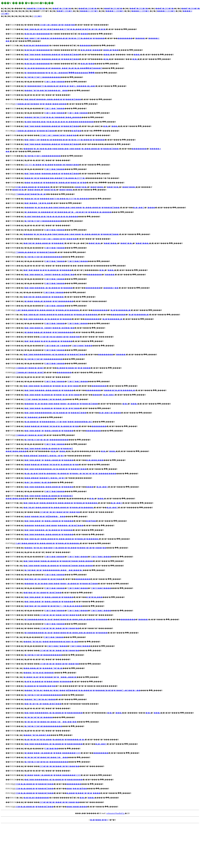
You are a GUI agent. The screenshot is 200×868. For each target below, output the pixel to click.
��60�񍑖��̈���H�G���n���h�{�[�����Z (33, 187)
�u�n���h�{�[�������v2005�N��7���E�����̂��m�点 (59, 422)
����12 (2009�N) (141, 11)
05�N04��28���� (80, 646)
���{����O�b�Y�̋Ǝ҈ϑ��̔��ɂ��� (45, 517)
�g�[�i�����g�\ (121, 310)
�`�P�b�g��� (94, 597)
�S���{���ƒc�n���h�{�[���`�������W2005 (53, 753)
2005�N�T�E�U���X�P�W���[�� (59, 628)
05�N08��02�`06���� (57, 346)
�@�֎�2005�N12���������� (43, 77)
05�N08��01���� (55, 364)
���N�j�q (81, 187)
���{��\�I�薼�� (77, 789)
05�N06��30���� (55, 557)
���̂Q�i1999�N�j (62, 8)
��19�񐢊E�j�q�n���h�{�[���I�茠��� (34, 784)
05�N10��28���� (55, 169)
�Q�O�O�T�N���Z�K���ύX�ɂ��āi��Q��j (51, 722)
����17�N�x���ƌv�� (37, 735)
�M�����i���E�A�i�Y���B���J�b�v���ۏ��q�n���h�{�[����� (66, 619)
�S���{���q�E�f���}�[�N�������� (49, 301)
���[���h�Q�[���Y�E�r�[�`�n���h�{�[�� (52, 426)
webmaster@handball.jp (116, 813)
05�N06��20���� (55, 575)
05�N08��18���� (54, 292)
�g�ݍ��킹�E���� (110, 413)
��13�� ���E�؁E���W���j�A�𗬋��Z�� (49, 275)
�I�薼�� (76, 131)
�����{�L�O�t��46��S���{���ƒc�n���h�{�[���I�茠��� (61, 404)
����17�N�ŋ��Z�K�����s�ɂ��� (46, 91)
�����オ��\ (111, 288)
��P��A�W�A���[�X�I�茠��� (44, 579)
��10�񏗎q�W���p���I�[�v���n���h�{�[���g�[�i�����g (47, 310)
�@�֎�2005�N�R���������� (43, 726)
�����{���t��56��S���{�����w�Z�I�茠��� (54, 526)
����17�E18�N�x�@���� (40, 699)
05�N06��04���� (55, 588)
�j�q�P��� (87, 64)
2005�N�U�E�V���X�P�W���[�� (60, 615)
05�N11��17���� (55, 108)
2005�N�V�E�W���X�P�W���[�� (60, 512)
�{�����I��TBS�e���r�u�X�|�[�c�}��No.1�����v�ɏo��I (60, 86)
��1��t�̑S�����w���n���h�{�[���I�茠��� (53, 99)
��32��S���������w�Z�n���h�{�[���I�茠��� (54, 355)
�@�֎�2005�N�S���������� (43, 695)
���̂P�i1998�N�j (36, 8)
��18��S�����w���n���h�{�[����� (49, 390)
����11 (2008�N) (115, 11)
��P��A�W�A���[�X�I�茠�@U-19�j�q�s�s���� (53, 606)
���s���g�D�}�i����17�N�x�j (43, 668)
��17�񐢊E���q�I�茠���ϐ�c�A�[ (31, 194)
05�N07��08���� (55, 491)
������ (85, 45)
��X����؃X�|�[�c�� (38, 203)
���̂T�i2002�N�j (139, 8)
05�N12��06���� (55, 82)
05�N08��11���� (78, 323)
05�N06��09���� (101, 588)
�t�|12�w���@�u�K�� (38, 482)
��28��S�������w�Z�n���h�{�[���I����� (54, 713)
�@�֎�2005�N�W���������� (44, 359)
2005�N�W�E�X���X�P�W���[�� (60, 337)
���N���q (97, 187)
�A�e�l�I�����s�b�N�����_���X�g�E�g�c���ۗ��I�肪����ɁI (63, 68)
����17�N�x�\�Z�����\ (39, 673)
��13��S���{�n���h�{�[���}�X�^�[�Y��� (51, 386)
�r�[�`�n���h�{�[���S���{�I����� (48, 682)
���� (84, 34)
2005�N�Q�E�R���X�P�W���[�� (59, 766)
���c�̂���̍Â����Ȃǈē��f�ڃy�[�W (44, 456)
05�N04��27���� (57, 646)
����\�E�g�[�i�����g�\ (120, 390)
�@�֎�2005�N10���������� (43, 221)
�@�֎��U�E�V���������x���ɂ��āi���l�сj (54, 570)
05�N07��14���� (55, 444)
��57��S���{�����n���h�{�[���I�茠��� (52, 55)
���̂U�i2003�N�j (165, 8)
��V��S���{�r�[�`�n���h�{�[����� (47, 270)
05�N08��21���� (55, 279)
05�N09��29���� (55, 230)
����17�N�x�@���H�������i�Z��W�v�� (51, 642)
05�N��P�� (52, 749)
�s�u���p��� (95, 460)
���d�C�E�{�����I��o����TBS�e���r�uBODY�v (55, 178)
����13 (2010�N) (166, 11)
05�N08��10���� (55, 323)
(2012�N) (38, 16)
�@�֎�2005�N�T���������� (43, 655)
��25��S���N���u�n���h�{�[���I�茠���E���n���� (58, 561)
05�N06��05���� (78, 588)
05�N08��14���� (55, 306)
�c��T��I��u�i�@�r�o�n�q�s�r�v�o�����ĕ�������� (59, 122)
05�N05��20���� (55, 624)
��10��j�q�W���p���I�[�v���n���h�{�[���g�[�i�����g (61, 315)
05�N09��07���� (55, 248)
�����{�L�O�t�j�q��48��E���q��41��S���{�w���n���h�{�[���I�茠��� (71, 149)
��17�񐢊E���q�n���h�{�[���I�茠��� (35, 131)
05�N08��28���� (78, 261)
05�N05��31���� (101, 611)
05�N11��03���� (55, 113)
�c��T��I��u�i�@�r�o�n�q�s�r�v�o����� (51, 217)
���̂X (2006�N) (65, 11)
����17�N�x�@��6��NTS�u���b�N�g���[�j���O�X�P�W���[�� (65, 548)
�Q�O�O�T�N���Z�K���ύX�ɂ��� (46, 757)
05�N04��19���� (54, 637)
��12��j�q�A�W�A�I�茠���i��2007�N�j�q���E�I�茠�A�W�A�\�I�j (65, 29)
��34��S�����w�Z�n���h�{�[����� (49, 288)
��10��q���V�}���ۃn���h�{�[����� (49, 431)
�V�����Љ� (33, 417)
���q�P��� (111, 50)
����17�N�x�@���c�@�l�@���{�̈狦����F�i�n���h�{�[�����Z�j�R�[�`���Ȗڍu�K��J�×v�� (82, 690)
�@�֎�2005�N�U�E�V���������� (46, 440)
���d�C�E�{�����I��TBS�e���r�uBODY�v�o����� (57, 199)
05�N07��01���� (78, 557)
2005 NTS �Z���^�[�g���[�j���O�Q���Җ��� (52, 165)
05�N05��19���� (78, 611)
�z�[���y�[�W (99, 820)
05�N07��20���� (55, 381)
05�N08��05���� (55, 350)
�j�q (106, 59)
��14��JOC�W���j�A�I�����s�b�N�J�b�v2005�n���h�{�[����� (65, 38)
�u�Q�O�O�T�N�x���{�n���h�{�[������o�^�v (55, 740)
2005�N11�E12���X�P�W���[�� (58, 135)
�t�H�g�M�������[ (37, 34)
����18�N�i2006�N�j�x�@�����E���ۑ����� (53, 117)
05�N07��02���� (101, 557)
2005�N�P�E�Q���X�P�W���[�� (59, 802)
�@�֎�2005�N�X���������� (43, 257)
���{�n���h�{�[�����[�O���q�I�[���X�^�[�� (55, 183)
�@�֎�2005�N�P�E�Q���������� (46, 762)
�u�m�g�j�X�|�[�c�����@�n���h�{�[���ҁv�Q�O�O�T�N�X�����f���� (70, 474)
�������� (125, 38)
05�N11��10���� (78, 113)
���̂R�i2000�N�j (88, 8)
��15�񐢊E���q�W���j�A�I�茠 (30, 368)
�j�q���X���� (90, 50)
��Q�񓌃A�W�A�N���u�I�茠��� (43, 704)
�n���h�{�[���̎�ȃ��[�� (40, 686)
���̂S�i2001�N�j (113, 8)
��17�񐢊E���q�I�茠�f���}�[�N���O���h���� (41, 104)
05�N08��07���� (82, 346)
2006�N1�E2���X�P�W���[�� (57, 25)
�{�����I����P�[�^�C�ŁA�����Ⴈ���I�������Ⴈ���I (60, 73)
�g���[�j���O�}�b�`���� (74, 368)
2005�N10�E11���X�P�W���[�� (58, 239)
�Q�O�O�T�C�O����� (39, 717)
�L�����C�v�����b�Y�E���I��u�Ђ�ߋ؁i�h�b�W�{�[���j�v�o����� (68, 212)
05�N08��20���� (55, 283)
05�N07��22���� (78, 381)
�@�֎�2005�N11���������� (43, 156)
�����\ (140, 38)
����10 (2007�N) (89, 11)
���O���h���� (77, 807)
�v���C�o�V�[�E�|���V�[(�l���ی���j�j (50, 677)
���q (107, 55)
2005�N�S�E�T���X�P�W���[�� (59, 664)
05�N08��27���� (55, 261)
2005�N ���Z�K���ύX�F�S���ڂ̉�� (45, 399)
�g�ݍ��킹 (139, 208)
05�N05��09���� (55, 611)
